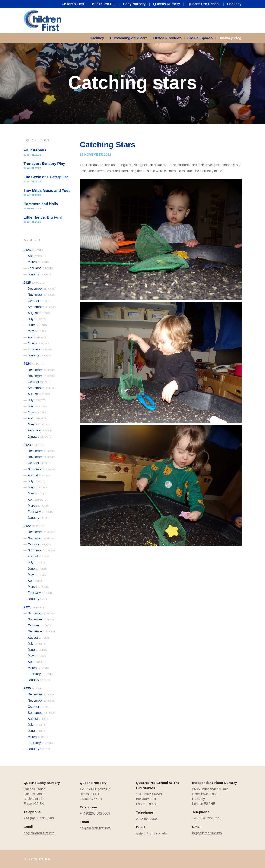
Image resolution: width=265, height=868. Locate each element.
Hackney (234, 4)
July (37, 319)
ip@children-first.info (207, 833)
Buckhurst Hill (104, 4)
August (39, 313)
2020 (33, 688)
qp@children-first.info (152, 833)
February (40, 268)
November (41, 295)
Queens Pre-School (204, 4)
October (40, 301)
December (41, 289)
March (38, 262)
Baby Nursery (134, 4)
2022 (34, 526)
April (37, 256)
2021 (34, 607)
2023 (34, 445)
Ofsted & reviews (167, 38)
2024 (34, 364)
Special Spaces (200, 38)
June (37, 325)
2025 (34, 283)
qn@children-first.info (95, 828)
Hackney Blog (230, 38)
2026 (33, 250)
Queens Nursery (166, 4)
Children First (73, 4)
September (42, 307)
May (37, 331)
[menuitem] (98, 38)
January (40, 274)
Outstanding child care (129, 38)
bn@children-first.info (39, 833)
